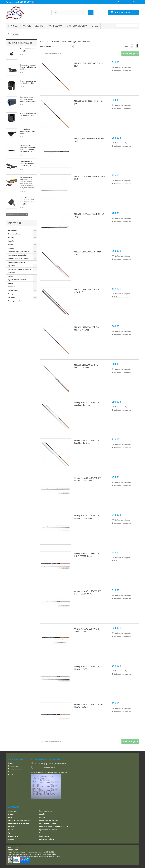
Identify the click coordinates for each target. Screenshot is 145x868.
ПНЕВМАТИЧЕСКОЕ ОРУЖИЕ (19, 259)
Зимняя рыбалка (14, 234)
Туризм (11, 283)
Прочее (11, 276)
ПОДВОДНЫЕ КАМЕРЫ (17, 262)
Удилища (11, 287)
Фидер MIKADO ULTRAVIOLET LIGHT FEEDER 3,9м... (87, 592)
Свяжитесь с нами (125, 2)
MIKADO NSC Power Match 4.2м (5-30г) (89, 215)
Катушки (11, 237)
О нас (95, 26)
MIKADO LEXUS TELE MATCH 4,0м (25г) (89, 64)
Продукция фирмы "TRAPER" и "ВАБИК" (20, 271)
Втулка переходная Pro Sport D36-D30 (28, 82)
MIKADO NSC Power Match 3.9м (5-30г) (89, 178)
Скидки (10, 763)
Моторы (11, 248)
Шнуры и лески (14, 290)
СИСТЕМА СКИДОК (77, 26)
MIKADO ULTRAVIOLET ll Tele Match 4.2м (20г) (87, 366)
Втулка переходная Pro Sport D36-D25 (28, 114)
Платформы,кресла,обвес (18, 255)
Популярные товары (20, 43)
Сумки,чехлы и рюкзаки (17, 280)
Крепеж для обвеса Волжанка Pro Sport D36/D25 (28, 67)
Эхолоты (11, 297)
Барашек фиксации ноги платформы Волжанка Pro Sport (28, 99)
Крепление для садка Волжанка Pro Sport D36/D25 (28, 163)
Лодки (10, 245)
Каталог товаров (33, 26)
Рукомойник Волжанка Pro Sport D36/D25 (28, 131)
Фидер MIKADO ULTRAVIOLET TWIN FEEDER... (87, 630)
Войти (136, 2)
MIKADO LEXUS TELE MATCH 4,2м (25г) (89, 102)
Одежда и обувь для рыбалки (19, 252)
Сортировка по (46, 46)
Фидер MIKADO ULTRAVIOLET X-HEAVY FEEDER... (89, 668)
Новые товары (13, 766)
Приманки (12, 266)
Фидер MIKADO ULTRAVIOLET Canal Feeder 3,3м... (87, 404)
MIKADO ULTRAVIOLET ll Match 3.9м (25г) (88, 253)
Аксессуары (13, 230)
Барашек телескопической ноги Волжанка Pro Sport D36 (27, 201)
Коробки (11, 241)
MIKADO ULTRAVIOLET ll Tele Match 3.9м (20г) (87, 328)
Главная (13, 26)
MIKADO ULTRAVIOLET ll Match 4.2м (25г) (88, 291)
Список (137, 46)
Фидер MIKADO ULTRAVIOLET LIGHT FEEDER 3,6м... (87, 555)
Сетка (132, 46)
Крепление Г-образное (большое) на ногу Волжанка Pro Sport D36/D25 (28, 148)
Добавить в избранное (123, 68)
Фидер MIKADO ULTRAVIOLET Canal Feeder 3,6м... (87, 442)
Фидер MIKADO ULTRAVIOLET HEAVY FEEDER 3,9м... (87, 517)
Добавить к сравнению (123, 71)
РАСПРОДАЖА (55, 26)
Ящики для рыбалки (16, 301)
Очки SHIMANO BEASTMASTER (26, 178)
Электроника (13, 294)
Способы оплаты (14, 775)
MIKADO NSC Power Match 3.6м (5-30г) (89, 140)
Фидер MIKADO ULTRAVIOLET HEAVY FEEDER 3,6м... (87, 479)
